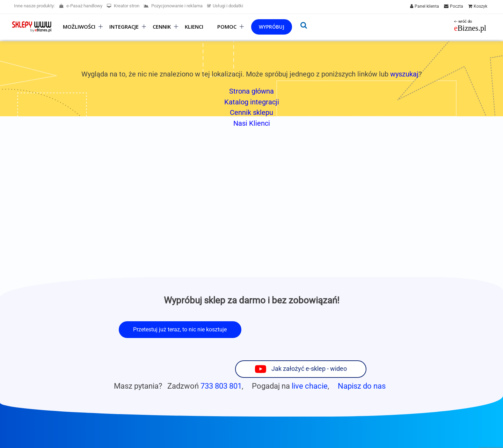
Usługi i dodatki (225, 6)
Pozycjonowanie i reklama (173, 6)
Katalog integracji (252, 102)
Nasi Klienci (252, 123)
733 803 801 (221, 358)
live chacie (310, 358)
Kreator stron (123, 6)
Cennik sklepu (251, 112)
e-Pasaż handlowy (81, 6)
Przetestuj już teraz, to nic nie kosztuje (180, 329)
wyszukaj (404, 74)
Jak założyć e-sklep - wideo (337, 329)
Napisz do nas (362, 358)
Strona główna (251, 91)
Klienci (194, 27)
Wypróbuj (272, 27)
